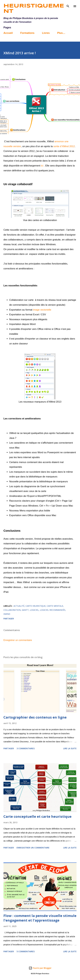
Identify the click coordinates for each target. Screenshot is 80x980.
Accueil (8, 33)
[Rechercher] (68, 5)
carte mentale (55, 606)
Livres (46, 33)
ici (42, 166)
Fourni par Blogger (40, 968)
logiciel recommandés (53, 610)
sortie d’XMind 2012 (64, 146)
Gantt (25, 610)
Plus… (61, 33)
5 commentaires (26, 951)
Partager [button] (9, 619)
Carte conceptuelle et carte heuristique (37, 816)
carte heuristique (36, 606)
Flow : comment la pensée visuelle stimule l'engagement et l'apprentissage (40, 918)
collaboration (12, 610)
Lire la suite (70, 748)
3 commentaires (26, 748)
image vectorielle (42, 310)
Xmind (7, 614)
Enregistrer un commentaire (18, 640)
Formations (27, 33)
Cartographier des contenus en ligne (35, 717)
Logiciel (34, 610)
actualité (19, 606)
